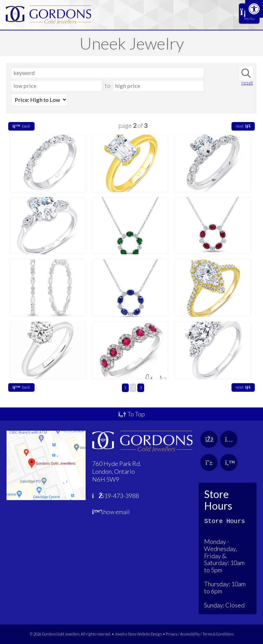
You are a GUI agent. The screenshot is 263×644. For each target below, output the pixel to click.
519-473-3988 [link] (116, 496)
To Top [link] (131, 414)
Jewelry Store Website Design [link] (138, 634)
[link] (254, 9)
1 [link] (125, 387)
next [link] (243, 126)
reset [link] (247, 83)
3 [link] (141, 387)
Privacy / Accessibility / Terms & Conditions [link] (200, 634)
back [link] (21, 126)
